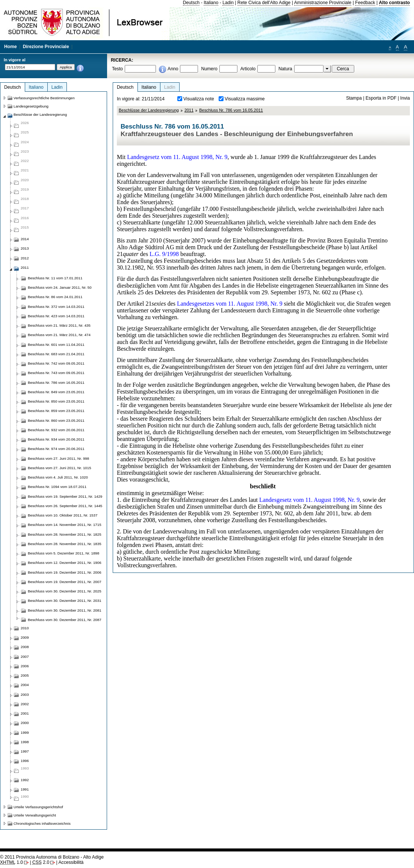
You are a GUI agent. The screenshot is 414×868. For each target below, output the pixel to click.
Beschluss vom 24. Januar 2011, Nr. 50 (60, 287)
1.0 (11, 862)
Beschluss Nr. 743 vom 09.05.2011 (56, 373)
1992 (25, 780)
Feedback (365, 3)
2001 (25, 713)
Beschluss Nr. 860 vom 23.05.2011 (56, 420)
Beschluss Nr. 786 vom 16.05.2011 (231, 110)
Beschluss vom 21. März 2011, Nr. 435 (59, 325)
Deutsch (191, 3)
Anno (173, 69)
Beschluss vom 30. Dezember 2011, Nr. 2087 (65, 620)
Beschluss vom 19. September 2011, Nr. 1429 (65, 496)
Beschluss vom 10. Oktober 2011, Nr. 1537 (63, 515)
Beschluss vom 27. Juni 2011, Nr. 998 (58, 458)
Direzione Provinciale (46, 47)
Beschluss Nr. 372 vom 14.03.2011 (56, 307)
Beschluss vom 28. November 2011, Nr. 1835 (65, 544)
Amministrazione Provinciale (323, 3)
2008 (25, 647)
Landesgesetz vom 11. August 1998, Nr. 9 (177, 157)
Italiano (211, 3)
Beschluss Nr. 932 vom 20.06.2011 (56, 430)
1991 (25, 789)
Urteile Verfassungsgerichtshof (38, 807)
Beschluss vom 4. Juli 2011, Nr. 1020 (58, 477)
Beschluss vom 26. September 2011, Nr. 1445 (65, 506)
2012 (25, 258)
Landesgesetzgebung (31, 106)
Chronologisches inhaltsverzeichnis (42, 823)
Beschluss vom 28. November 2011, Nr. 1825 (65, 534)
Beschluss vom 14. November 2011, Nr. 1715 (65, 525)
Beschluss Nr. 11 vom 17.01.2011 (55, 278)
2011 (189, 110)
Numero (209, 69)
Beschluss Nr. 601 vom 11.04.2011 (56, 345)
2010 (25, 628)
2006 (25, 666)
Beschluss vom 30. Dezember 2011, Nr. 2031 (65, 601)
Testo (117, 69)
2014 (25, 239)
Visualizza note (199, 99)
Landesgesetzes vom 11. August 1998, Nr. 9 (230, 304)
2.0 (41, 862)
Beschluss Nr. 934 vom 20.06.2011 (56, 439)
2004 (25, 685)
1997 (25, 751)
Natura (285, 69)
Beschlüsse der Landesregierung (149, 110)
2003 (25, 695)
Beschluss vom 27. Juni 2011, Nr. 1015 (60, 468)
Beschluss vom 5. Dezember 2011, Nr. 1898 (63, 553)
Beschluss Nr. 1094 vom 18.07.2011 (57, 487)
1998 (25, 742)
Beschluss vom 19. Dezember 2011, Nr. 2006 (65, 572)
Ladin (228, 3)
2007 (25, 657)
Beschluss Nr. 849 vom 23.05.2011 (56, 392)
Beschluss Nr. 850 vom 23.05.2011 (56, 401)
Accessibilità (71, 862)
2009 (25, 637)
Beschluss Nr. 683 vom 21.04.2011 (56, 354)
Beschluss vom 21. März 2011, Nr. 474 (59, 335)
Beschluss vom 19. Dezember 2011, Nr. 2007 (65, 582)
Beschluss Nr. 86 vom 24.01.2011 (55, 297)
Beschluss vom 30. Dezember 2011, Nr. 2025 (65, 591)
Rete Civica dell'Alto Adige (264, 3)
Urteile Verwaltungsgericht (35, 815)
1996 (25, 761)
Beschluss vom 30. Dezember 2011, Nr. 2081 (65, 610)
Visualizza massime (245, 99)
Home (11, 47)
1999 (25, 732)
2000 (25, 723)
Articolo (248, 69)
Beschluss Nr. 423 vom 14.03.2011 (56, 316)
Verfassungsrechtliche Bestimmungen (44, 98)
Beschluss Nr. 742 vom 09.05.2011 (56, 363)
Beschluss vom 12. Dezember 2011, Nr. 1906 (65, 563)
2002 (25, 704)
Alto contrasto (394, 3)
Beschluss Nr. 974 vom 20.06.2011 (56, 449)
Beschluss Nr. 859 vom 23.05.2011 (56, 411)
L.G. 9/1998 (164, 254)
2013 (25, 248)
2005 (25, 675)
